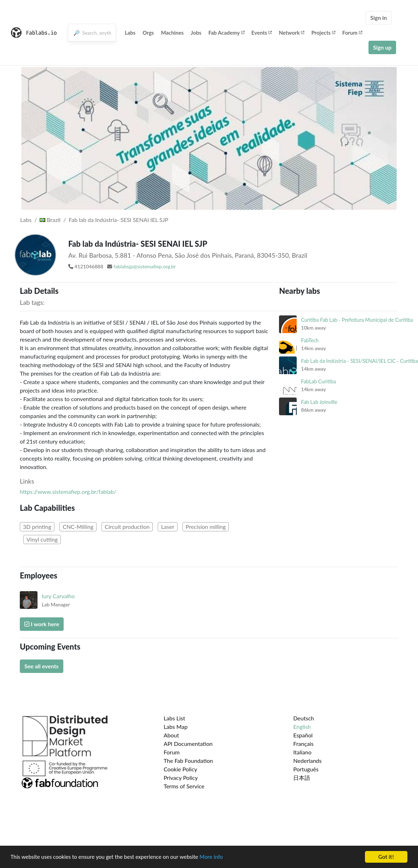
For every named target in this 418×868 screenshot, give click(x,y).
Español (303, 735)
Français (303, 744)
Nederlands (307, 761)
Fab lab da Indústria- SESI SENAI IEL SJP (118, 220)
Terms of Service (184, 786)
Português (306, 769)
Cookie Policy (181, 769)
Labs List (175, 718)
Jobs (196, 33)
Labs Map (176, 727)
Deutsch (304, 718)
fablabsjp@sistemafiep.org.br (145, 266)
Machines (172, 33)
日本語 (302, 778)
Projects (323, 33)
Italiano (302, 752)
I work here (42, 624)
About (172, 735)
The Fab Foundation (188, 761)
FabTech (310, 340)
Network (291, 33)
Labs (130, 33)
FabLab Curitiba (318, 381)
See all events (42, 666)
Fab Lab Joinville (319, 402)
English (302, 727)
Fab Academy (226, 33)
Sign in (379, 18)
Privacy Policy (181, 778)
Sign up (382, 47)
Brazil (50, 220)
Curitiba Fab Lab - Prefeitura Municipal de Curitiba (357, 320)
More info (217, 859)
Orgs (148, 33)
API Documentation (188, 744)
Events (262, 33)
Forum (352, 33)
